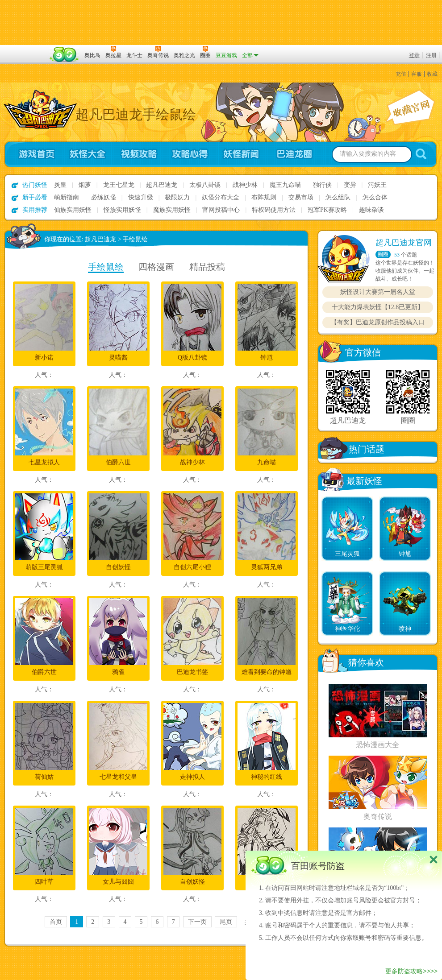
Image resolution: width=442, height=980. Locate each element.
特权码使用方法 (274, 210)
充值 (401, 74)
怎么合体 (375, 197)
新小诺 (44, 358)
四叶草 (44, 882)
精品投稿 (207, 267)
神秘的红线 (267, 777)
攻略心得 (190, 154)
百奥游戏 (25, 49)
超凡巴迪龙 (162, 185)
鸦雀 (118, 672)
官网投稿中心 (221, 210)
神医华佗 (347, 629)
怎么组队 (338, 197)
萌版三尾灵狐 (44, 567)
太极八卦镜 (205, 185)
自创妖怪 (118, 567)
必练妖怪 (104, 197)
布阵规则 (264, 197)
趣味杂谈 (371, 210)
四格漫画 (156, 267)
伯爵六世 (118, 462)
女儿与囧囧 (118, 882)
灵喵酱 (118, 358)
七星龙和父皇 (118, 777)
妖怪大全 (87, 154)
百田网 (65, 54)
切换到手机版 (221, 23)
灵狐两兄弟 (267, 567)
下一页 (197, 922)
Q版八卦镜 (192, 358)
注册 (431, 55)
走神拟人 (192, 777)
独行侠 (322, 185)
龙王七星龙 (119, 185)
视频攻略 (139, 154)
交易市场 (301, 197)
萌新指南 (67, 197)
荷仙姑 (44, 777)
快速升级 (141, 197)
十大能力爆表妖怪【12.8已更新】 (378, 307)
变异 (350, 185)
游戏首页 (33, 154)
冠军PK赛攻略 (327, 210)
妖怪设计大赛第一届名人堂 (378, 292)
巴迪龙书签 (192, 672)
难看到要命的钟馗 (267, 672)
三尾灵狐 (347, 554)
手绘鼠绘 (135, 239)
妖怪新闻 (241, 154)
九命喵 (267, 462)
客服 (417, 74)
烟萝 (85, 185)
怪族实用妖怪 (122, 210)
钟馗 (267, 358)
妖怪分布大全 (221, 197)
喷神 (405, 629)
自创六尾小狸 (192, 567)
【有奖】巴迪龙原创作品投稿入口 (378, 322)
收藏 (432, 74)
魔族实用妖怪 (172, 210)
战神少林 (245, 185)
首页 (56, 922)
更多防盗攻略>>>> (411, 971)
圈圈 (383, 254)
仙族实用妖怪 (73, 210)
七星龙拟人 (44, 462)
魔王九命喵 (285, 185)
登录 (414, 55)
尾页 (226, 922)
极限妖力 (177, 197)
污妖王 (377, 185)
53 (397, 255)
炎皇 (60, 185)
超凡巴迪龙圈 (297, 154)
